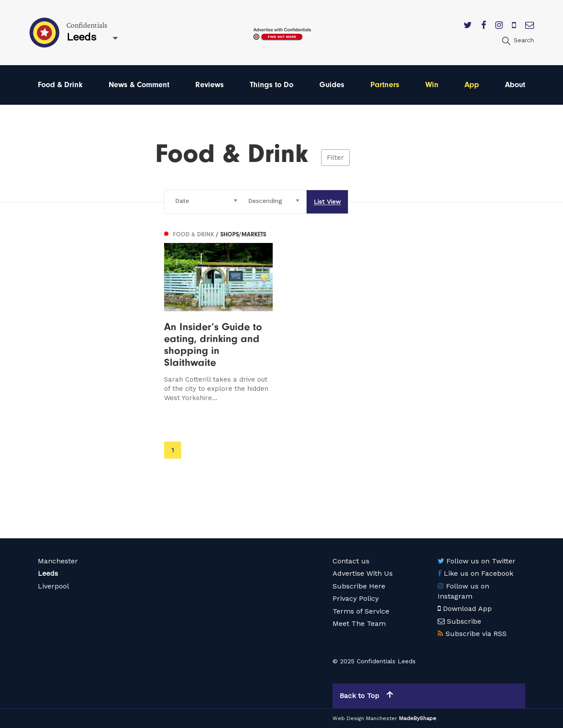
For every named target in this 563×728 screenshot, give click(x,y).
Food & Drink (60, 85)
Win (432, 85)
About (515, 85)
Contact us (351, 561)
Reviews (210, 85)
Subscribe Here (359, 586)
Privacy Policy (356, 598)
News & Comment (139, 85)
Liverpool (53, 586)
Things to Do (272, 85)
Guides (332, 85)
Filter (335, 158)
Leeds (48, 573)
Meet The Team (359, 623)
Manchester (58, 561)
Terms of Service (361, 611)
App (472, 85)
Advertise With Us (363, 573)
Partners (385, 85)
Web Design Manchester (365, 718)
